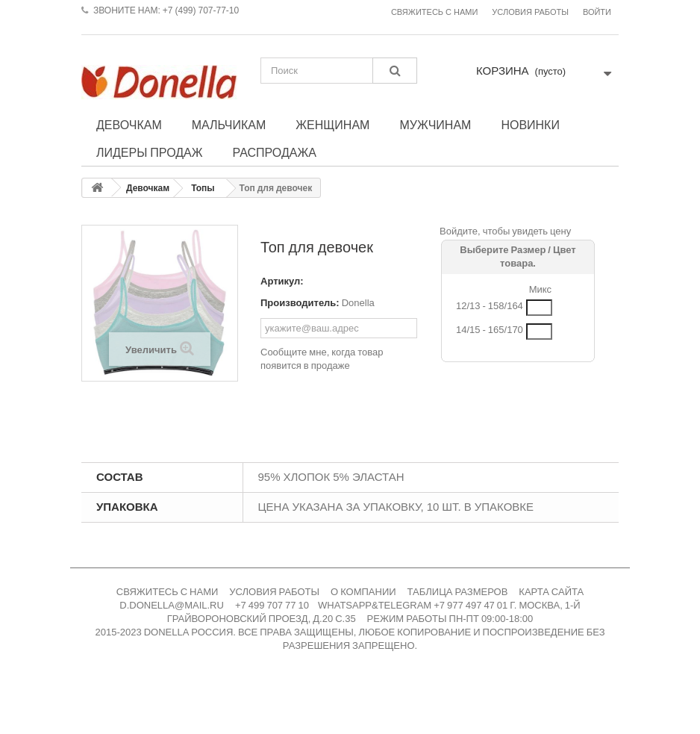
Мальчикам (229, 125)
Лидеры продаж (150, 152)
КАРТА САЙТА (551, 592)
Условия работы (530, 12)
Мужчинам (435, 125)
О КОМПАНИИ (363, 592)
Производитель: (300, 303)
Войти (597, 12)
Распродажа (275, 152)
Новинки (530, 125)
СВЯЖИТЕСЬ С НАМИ (168, 592)
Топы (203, 188)
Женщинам (332, 125)
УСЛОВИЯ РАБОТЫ (274, 592)
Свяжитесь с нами (434, 12)
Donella (358, 303)
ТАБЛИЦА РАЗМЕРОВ (458, 592)
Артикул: (282, 281)
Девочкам (129, 125)
